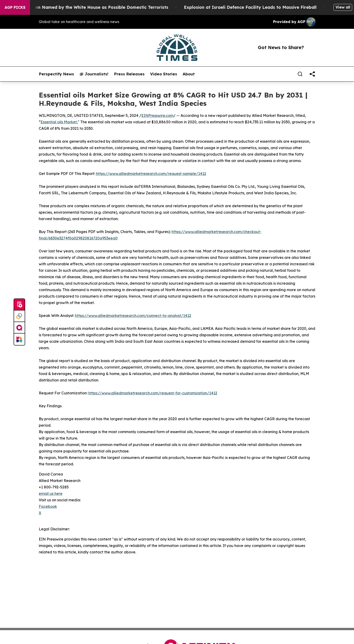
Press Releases (129, 74)
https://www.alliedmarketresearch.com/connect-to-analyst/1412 (133, 316)
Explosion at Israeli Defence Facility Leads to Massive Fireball (257, 7)
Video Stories (164, 74)
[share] (312, 74)
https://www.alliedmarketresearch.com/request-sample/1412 (151, 174)
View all (343, 7)
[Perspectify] (19, 316)
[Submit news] (19, 305)
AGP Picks (15, 7)
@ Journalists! (94, 74)
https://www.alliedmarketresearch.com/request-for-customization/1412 (153, 393)
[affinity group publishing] (19, 328)
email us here (51, 493)
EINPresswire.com (157, 115)
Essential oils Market (59, 122)
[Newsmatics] (19, 339)
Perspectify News (56, 74)
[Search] (300, 74)
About (189, 74)
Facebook (48, 506)
